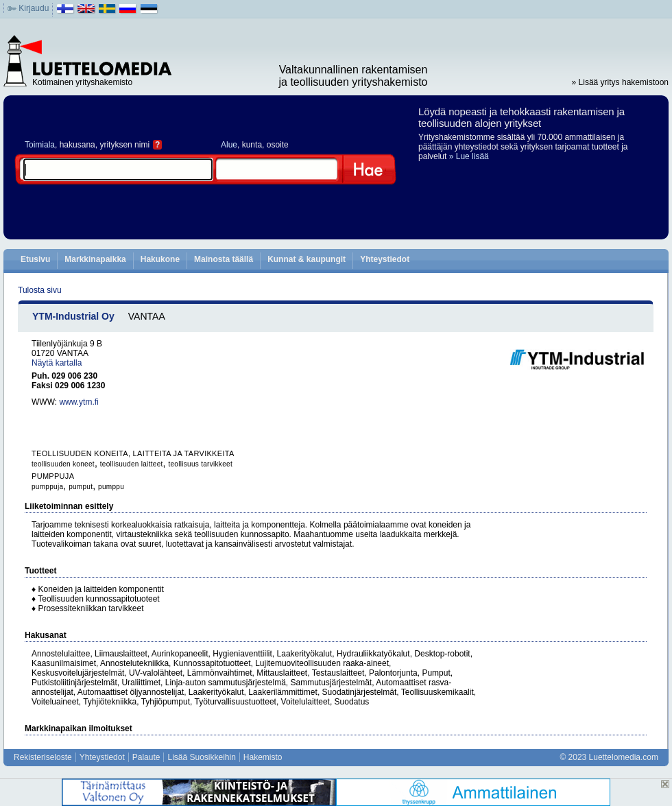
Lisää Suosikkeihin (201, 757)
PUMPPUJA (53, 476)
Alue (229, 145)
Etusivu (35, 259)
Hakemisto (263, 757)
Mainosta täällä (224, 259)
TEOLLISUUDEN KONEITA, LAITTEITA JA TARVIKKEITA (133, 453)
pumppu (111, 487)
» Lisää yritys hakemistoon (620, 82)
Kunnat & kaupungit (307, 259)
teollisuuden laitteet (132, 464)
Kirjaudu (34, 8)
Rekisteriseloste (43, 757)
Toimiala (40, 145)
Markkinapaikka (95, 259)
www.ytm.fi (79, 402)
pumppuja (47, 487)
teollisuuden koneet (63, 464)
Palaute (146, 757)
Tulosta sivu (40, 290)
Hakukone (160, 259)
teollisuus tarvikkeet (200, 464)
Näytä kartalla (57, 363)
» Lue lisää (469, 156)
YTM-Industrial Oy (73, 316)
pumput (81, 487)
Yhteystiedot (385, 259)
